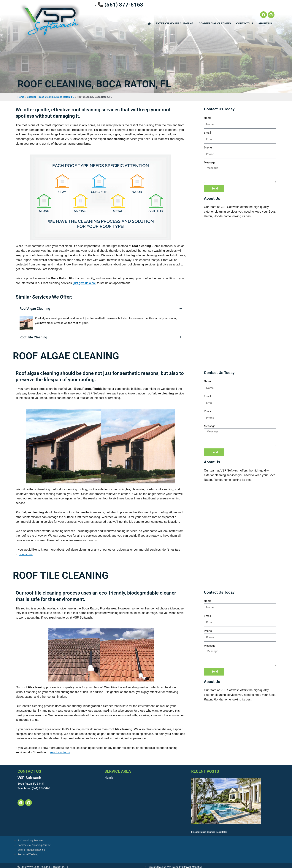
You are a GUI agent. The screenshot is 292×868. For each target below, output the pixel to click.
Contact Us (245, 23)
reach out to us (60, 752)
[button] (101, 309)
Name (208, 118)
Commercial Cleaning (215, 23)
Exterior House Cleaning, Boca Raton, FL (51, 97)
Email (207, 133)
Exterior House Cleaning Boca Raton (209, 791)
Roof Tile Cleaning (33, 337)
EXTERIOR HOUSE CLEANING (175, 23)
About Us (265, 23)
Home (21, 97)
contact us (26, 554)
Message (210, 163)
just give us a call (85, 283)
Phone (208, 148)
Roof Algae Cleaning (35, 309)
